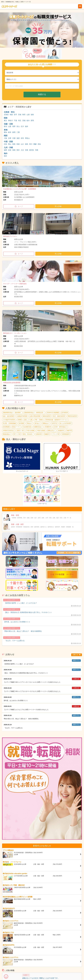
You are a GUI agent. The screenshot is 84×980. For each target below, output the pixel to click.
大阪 (5, 138)
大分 (22, 150)
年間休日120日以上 (9, 431)
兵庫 (10, 138)
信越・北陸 (8, 124)
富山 (18, 126)
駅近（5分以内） (28, 434)
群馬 (32, 120)
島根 (18, 144)
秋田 (24, 115)
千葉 (15, 120)
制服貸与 (47, 434)
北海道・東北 (9, 112)
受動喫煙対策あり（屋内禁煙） (12, 413)
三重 (18, 132)
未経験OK (61, 431)
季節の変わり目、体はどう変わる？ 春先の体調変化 (23, 631)
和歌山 (27, 138)
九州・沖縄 (8, 148)
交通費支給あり (38, 427)
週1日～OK (20, 431)
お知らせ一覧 (77, 655)
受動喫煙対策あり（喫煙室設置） (34, 413)
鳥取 (14, 144)
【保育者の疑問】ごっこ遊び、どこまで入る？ (21, 603)
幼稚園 (20, 420)
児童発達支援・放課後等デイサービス (56, 420)
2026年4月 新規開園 (53, 413)
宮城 (20, 115)
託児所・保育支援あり (60, 427)
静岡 (14, 132)
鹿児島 (32, 150)
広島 (5, 144)
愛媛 (35, 144)
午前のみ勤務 (30, 431)
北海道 (6, 115)
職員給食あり (7, 434)
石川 (22, 126)
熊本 (18, 150)
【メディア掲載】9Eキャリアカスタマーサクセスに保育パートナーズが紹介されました (32, 691)
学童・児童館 (39, 420)
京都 (14, 138)
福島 (32, 115)
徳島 (27, 144)
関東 (6, 118)
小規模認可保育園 (22, 416)
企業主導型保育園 (35, 416)
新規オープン (16, 427)
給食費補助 (6, 427)
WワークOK (17, 434)
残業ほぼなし (51, 431)
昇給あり (29, 423)
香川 (31, 144)
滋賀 (18, 138)
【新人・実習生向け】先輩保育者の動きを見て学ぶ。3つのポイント (28, 612)
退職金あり (46, 423)
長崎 (14, 150)
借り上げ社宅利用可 (66, 423)
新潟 (5, 126)
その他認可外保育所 (9, 420)
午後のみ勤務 (41, 431)
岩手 (15, 115)
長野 (14, 126)
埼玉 (20, 120)
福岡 (5, 150)
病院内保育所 (47, 416)
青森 (11, 115)
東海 (6, 130)
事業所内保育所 (72, 416)
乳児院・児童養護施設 (10, 423)
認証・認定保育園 (8, 416)
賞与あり (37, 423)
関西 (6, 136)
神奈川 (10, 120)
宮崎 (27, 150)
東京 (5, 120)
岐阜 (10, 132)
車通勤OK (48, 427)
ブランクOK (56, 434)
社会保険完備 (27, 427)
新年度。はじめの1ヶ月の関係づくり (17, 622)
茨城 (24, 120)
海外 (6, 153)
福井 (27, 126)
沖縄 (37, 150)
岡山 (10, 144)
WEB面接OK (66, 434)
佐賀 (10, 150)
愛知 (5, 132)
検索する (42, 94)
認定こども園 (28, 420)
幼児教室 (22, 423)
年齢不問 (69, 431)
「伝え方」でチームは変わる (14, 641)
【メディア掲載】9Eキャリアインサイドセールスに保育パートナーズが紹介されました (32, 682)
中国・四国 (8, 142)
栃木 (28, 120)
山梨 (10, 126)
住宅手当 (54, 423)
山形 (28, 115)
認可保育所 (65, 413)
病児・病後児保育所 (59, 416)
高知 (39, 144)
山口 (22, 144)
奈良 (22, 138)
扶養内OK (39, 434)
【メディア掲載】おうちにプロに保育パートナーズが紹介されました (26, 710)
